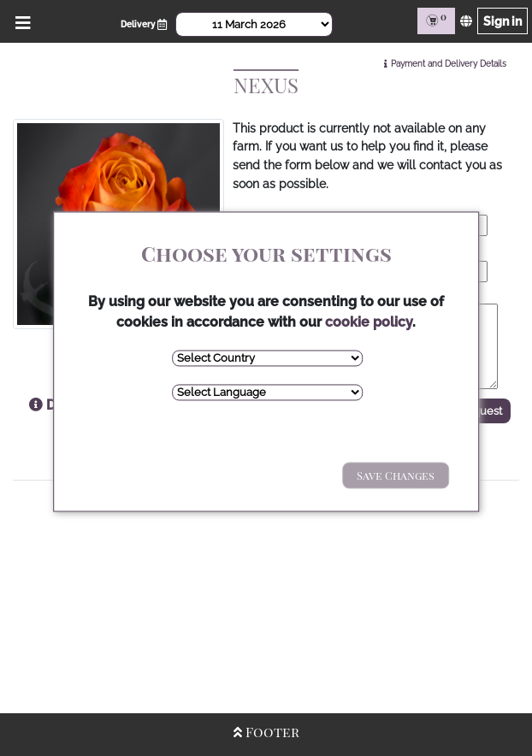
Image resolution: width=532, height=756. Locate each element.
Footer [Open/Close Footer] (266, 732)
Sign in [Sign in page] (502, 21)
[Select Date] (254, 24)
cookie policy (369, 322)
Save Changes (396, 475)
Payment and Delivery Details (449, 64)
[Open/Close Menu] (20, 21)
